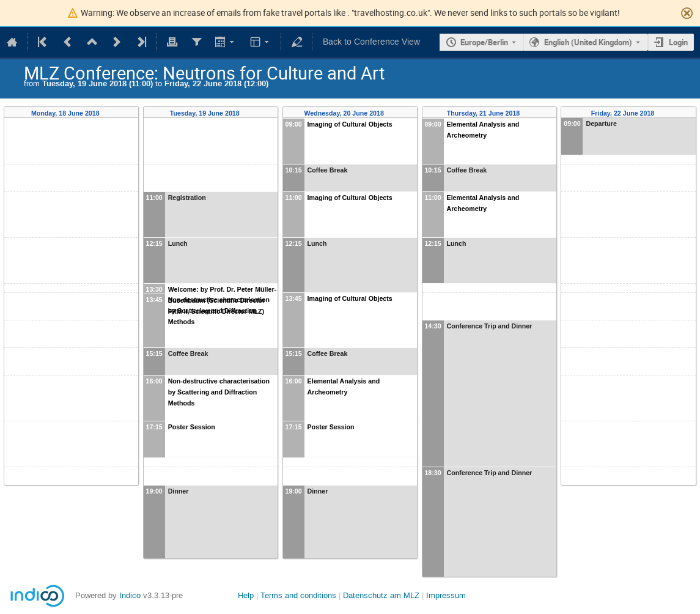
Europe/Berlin (484, 42)
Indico (130, 595)
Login (678, 42)
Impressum (446, 595)
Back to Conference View (371, 42)
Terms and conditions (298, 595)
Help (246, 595)
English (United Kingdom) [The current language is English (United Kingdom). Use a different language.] (588, 42)
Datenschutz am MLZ (381, 595)
